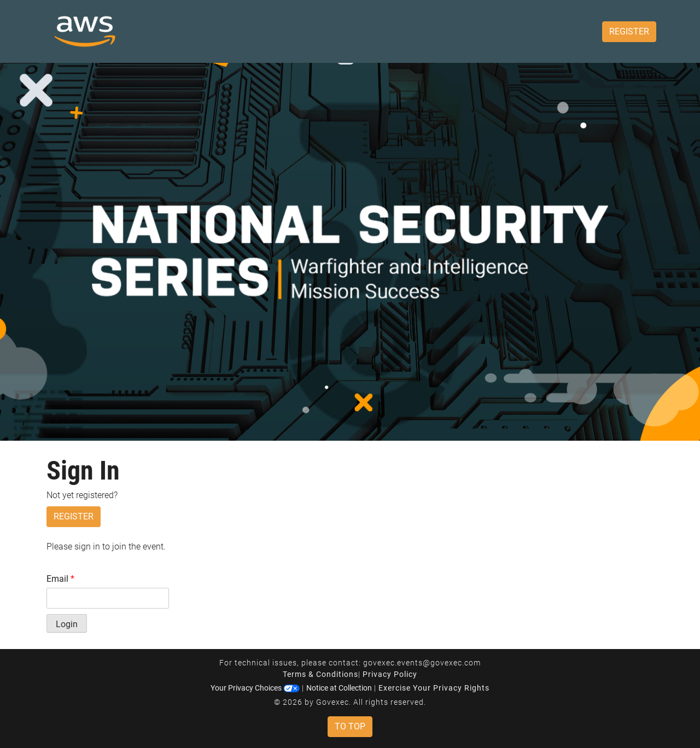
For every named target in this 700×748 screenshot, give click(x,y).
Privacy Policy (390, 674)
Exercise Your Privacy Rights (434, 688)
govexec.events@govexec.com (422, 663)
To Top (350, 726)
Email (60, 579)
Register (629, 31)
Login (67, 624)
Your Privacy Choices (255, 688)
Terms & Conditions (320, 674)
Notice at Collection (339, 688)
